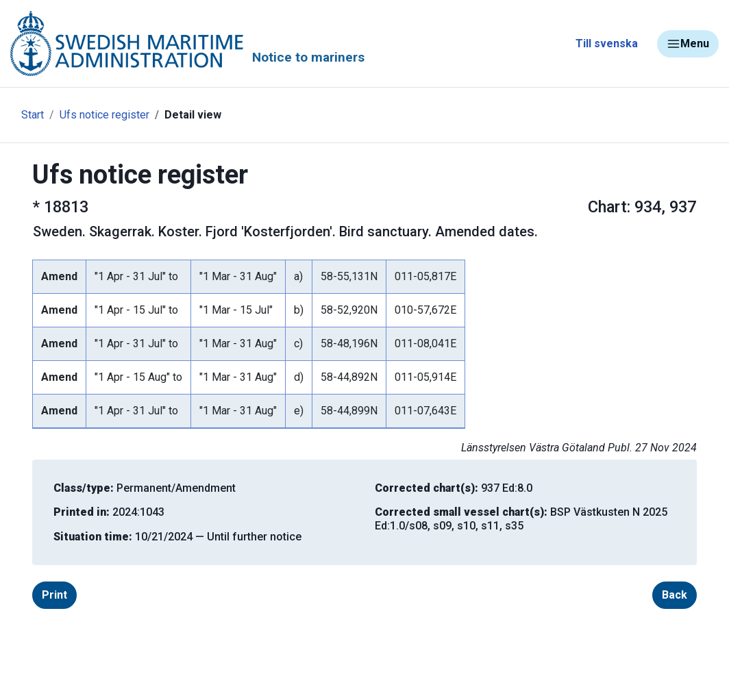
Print (54, 595)
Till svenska (607, 43)
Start (33, 115)
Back (675, 595)
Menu (688, 44)
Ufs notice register (104, 115)
